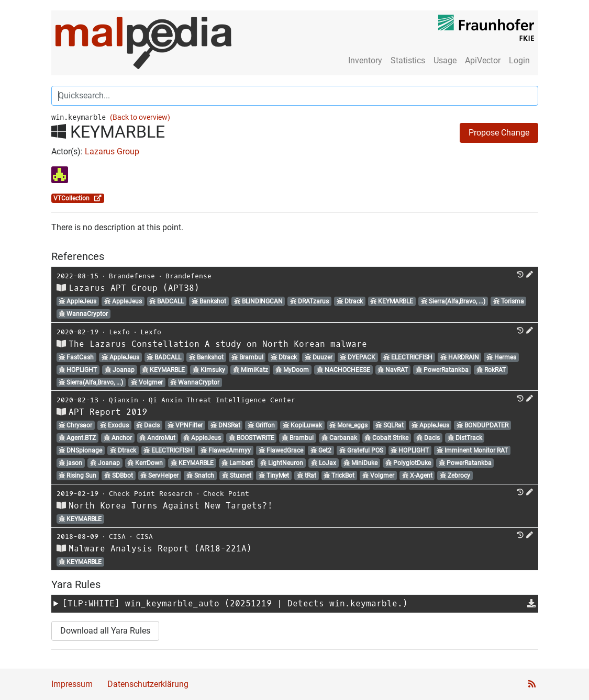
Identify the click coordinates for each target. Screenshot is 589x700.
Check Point (226, 494)
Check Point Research (151, 494)
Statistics (408, 60)
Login (519, 60)
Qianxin (124, 400)
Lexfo (119, 332)
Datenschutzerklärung (148, 684)
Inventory (365, 60)
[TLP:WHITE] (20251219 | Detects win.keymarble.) (235, 603)
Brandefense (132, 276)
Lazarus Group (112, 151)
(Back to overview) (140, 117)
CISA (117, 537)
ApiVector (483, 60)
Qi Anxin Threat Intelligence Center (222, 400)
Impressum (72, 684)
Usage (445, 60)
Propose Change (499, 133)
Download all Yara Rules (105, 631)
